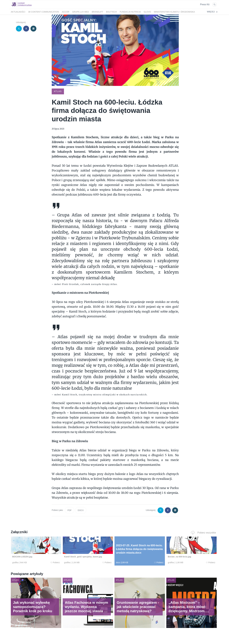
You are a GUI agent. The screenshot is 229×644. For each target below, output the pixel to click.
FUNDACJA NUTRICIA (130, 12)
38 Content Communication (44, 12)
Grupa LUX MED (80, 12)
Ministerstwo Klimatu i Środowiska (174, 12)
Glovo (147, 12)
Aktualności (18, 12)
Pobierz (55, 562)
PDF (70, 510)
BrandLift (98, 12)
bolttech (111, 12)
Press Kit (205, 4)
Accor (66, 12)
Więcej (212, 12)
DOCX (81, 510)
